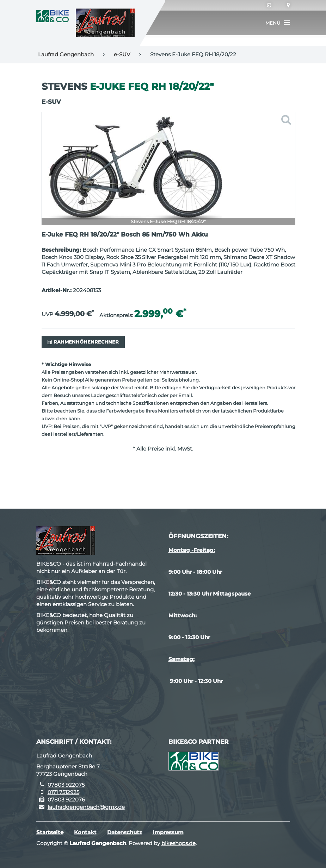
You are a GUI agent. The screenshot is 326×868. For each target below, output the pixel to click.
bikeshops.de (179, 843)
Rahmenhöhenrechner (83, 342)
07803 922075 (66, 785)
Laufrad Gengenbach (66, 54)
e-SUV (122, 54)
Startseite (50, 832)
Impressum (168, 832)
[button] (278, 23)
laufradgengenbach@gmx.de (86, 807)
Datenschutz (125, 832)
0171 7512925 (63, 792)
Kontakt (85, 832)
